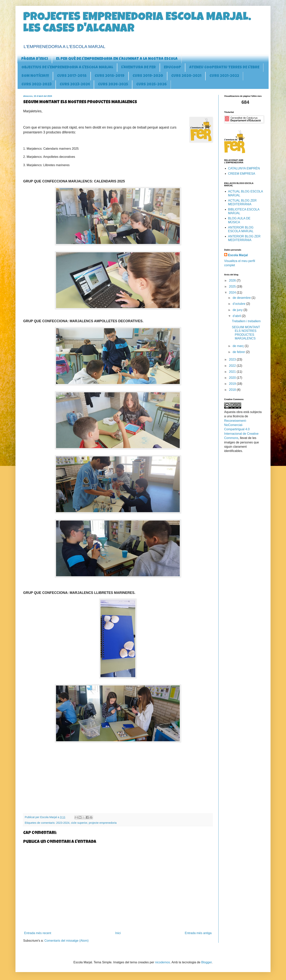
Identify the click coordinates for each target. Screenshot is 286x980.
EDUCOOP (172, 68)
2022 (233, 366)
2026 (233, 280)
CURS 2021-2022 (224, 76)
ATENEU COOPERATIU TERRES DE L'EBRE (224, 68)
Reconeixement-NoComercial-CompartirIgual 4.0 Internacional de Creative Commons (241, 429)
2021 (233, 372)
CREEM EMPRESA (242, 174)
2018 (233, 390)
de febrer (239, 352)
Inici (118, 933)
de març (239, 346)
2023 (233, 359)
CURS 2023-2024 (75, 85)
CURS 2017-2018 (72, 76)
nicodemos (162, 962)
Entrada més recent (38, 933)
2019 (233, 384)
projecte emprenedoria (103, 823)
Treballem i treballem (246, 321)
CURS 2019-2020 (148, 76)
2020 (233, 378)
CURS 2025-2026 (152, 85)
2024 (233, 292)
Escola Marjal (238, 255)
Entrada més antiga (198, 933)
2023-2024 (63, 823)
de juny (238, 310)
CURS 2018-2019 (110, 76)
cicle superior (79, 823)
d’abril (237, 316)
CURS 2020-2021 (186, 76)
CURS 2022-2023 (37, 85)
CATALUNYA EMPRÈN (244, 168)
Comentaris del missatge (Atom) (67, 941)
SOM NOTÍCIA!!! (35, 76)
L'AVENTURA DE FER (138, 68)
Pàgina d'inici (35, 59)
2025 (233, 286)
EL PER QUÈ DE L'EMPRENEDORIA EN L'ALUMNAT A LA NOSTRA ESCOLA (117, 59)
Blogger (206, 962)
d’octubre (239, 304)
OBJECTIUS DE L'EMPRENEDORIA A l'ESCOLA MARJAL (67, 68)
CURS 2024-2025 (113, 85)
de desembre (242, 298)
